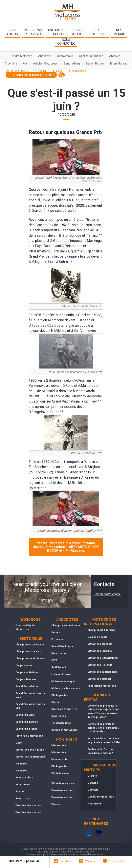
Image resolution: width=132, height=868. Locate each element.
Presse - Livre (24, 778)
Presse (56, 804)
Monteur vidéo (60, 759)
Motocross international (30, 757)
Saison (20, 791)
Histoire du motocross (29, 736)
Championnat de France (30, 645)
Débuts (56, 632)
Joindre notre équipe (107, 594)
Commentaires (116, 861)
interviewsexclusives (33, 32)
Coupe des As (24, 665)
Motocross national (99, 679)
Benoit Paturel (95, 64)
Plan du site (95, 804)
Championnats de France (30, 658)
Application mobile (91, 56)
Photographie (60, 695)
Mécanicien (59, 745)
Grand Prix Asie (25, 715)
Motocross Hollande (100, 665)
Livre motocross (61, 674)
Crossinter (77, 32)
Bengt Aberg (72, 64)
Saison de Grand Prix (64, 709)
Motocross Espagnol (100, 651)
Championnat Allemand (101, 630)
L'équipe (93, 783)
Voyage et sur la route (65, 730)
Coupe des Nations (27, 672)
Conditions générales (101, 797)
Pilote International (63, 783)
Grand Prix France (27, 729)
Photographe (59, 766)
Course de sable (97, 637)
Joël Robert (59, 667)
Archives (115, 56)
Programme (23, 784)
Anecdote (45, 56)
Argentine (11, 64)
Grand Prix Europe (27, 722)
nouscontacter (66, 42)
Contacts (93, 790)
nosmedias (119, 32)
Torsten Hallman (61, 723)
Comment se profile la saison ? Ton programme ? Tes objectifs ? (103, 728)
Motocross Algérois (100, 644)
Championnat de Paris (29, 651)
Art (25, 64)
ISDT (54, 660)
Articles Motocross (45, 64)
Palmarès (21, 764)
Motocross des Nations (30, 750)
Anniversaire (65, 56)
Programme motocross (102, 686)
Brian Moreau (119, 64)
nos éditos (12, 32)
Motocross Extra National (103, 658)
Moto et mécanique (63, 681)
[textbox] (62, 75)
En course (57, 639)
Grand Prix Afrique (27, 686)
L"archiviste (66, 861)
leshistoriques (97, 32)
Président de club (62, 790)
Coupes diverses (26, 679)
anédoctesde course (57, 32)
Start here (47, 600)
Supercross (23, 798)
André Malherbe (22, 56)
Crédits (92, 776)
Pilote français (60, 773)
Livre (19, 743)
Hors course (59, 653)
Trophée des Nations (28, 805)
